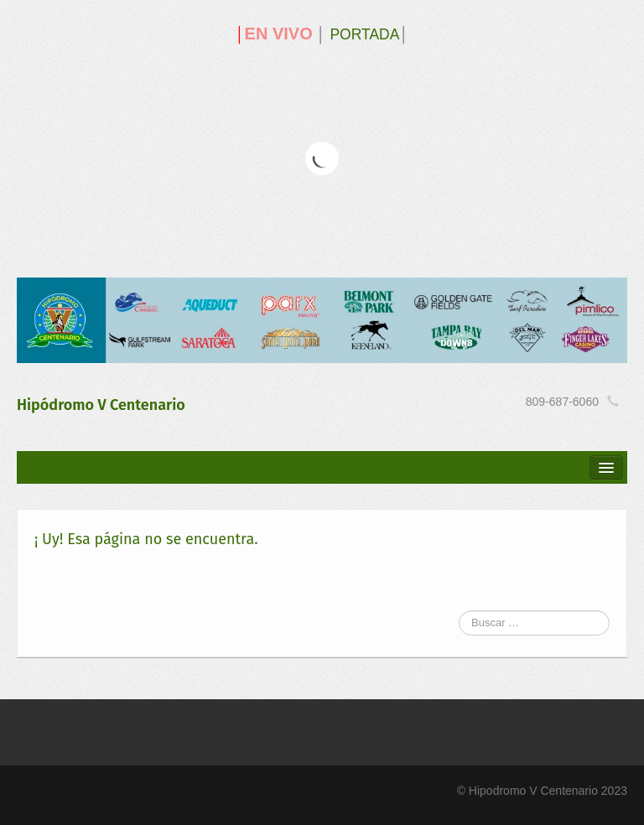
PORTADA (364, 34)
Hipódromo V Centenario (101, 405)
